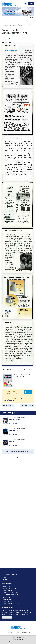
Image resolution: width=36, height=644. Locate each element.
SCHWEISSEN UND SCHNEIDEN (8, 24)
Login (28, 392)
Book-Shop (6, 576)
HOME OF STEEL (7, 598)
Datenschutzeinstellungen (19, 640)
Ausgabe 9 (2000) (26, 24)
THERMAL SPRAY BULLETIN (10, 592)
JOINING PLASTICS (8, 590)
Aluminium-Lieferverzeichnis (11, 603)
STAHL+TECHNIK (7, 602)
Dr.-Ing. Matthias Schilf (12, 40)
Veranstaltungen (7, 38)
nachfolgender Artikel (27, 405)
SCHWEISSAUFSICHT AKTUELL (11, 594)
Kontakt (10, 632)
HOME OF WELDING (8, 596)
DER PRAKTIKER (7, 587)
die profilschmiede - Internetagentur (19, 642)
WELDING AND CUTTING (10, 588)
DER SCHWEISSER (8, 600)
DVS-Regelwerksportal (9, 578)
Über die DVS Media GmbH (10, 574)
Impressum (17, 632)
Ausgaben (19, 24)
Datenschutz (26, 632)
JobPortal (5, 580)
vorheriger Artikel (8, 405)
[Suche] (26, 3)
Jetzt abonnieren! (7, 617)
